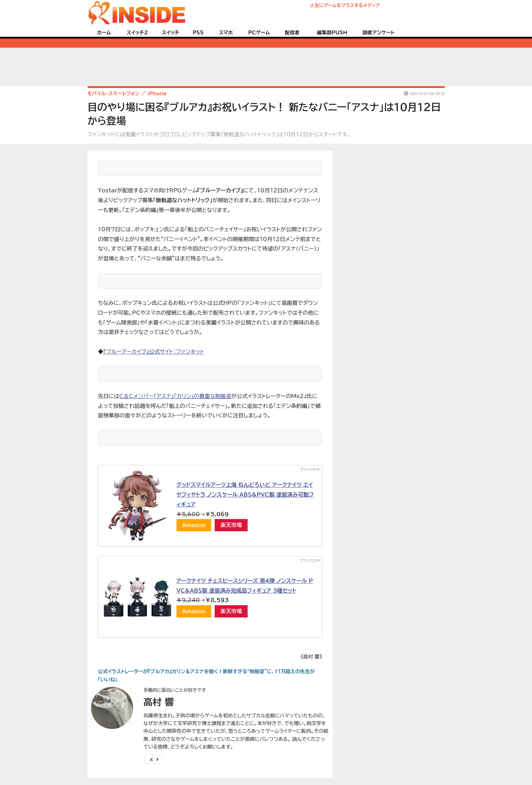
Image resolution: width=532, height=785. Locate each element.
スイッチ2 (137, 33)
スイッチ (171, 33)
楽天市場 (231, 525)
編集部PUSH (332, 33)
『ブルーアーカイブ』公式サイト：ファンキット (154, 351)
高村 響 (159, 702)
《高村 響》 (312, 657)
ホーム (104, 33)
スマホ (226, 33)
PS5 (198, 33)
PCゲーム (259, 33)
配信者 (292, 33)
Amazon (194, 525)
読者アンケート (379, 33)
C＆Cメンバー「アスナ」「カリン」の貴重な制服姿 (175, 396)
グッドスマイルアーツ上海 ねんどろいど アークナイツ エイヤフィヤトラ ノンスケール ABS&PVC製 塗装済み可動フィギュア (245, 494)
